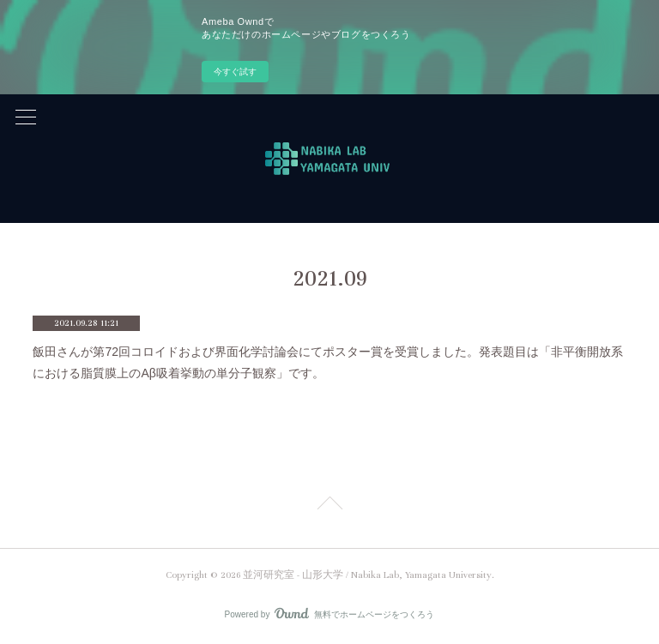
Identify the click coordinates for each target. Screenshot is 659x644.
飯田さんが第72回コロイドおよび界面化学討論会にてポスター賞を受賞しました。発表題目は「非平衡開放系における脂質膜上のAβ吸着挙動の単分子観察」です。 (328, 362)
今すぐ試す (235, 72)
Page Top (329, 506)
